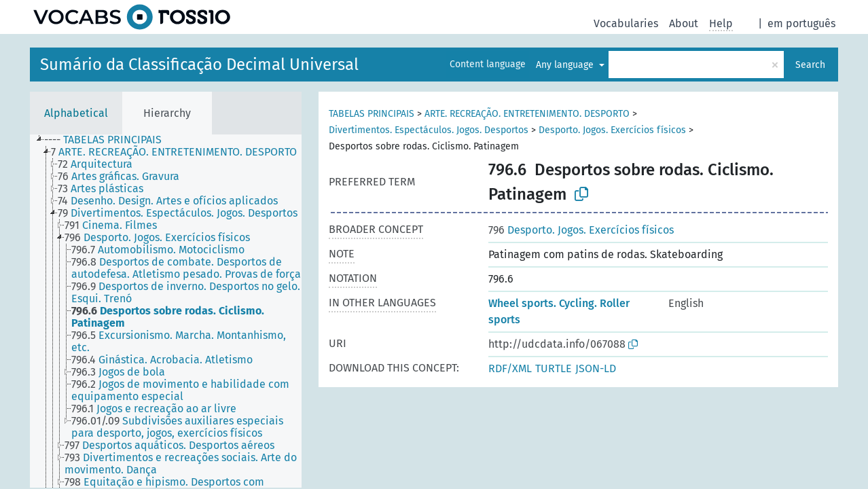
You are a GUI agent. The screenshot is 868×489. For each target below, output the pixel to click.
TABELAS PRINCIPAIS (372, 114)
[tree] (166, 311)
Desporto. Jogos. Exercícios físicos (612, 130)
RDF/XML (510, 368)
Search (810, 65)
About (684, 23)
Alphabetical (76, 113)
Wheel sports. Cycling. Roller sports (559, 311)
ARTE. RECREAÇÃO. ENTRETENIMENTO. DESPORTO (527, 114)
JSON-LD (596, 368)
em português (801, 23)
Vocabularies (626, 23)
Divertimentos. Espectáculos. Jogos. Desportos (429, 130)
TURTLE (554, 368)
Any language (566, 65)
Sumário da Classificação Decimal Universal (199, 65)
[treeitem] (109, 140)
